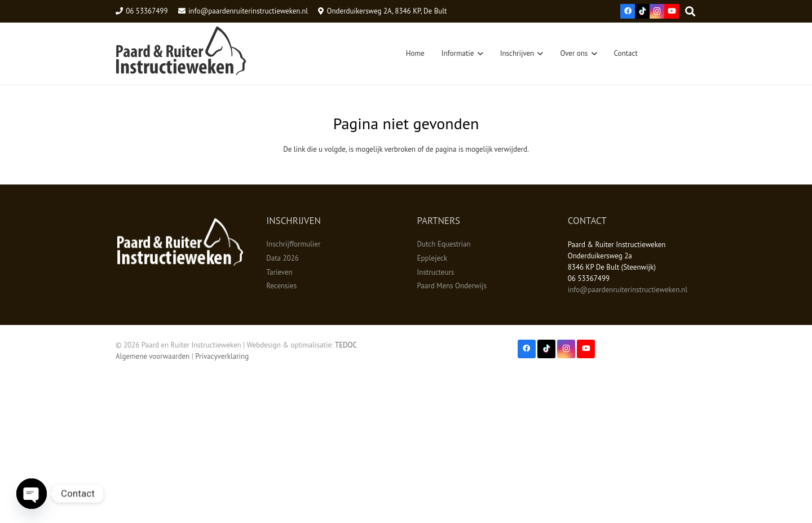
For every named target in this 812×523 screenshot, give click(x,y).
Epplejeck (432, 258)
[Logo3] (181, 54)
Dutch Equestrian (444, 244)
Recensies (281, 286)
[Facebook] (628, 11)
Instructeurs (436, 272)
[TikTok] (642, 11)
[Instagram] (657, 11)
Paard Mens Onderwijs (452, 286)
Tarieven (279, 272)
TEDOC (346, 345)
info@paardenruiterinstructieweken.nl (628, 290)
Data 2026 (283, 258)
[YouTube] (672, 11)
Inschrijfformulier (293, 244)
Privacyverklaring (222, 356)
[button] (478, 54)
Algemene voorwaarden (153, 356)
